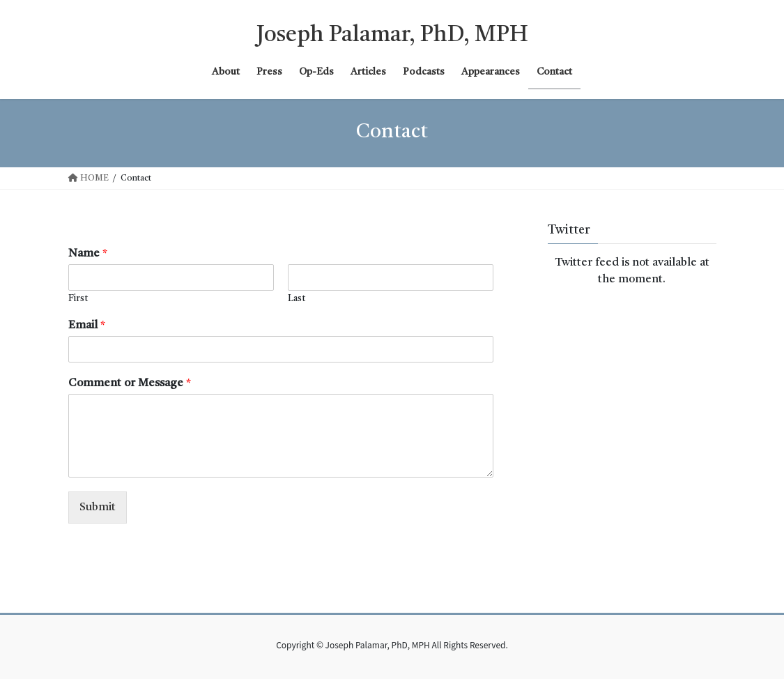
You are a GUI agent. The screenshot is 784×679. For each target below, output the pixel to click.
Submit (98, 508)
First (78, 299)
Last (297, 299)
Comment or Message (130, 383)
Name (88, 254)
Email (87, 326)
